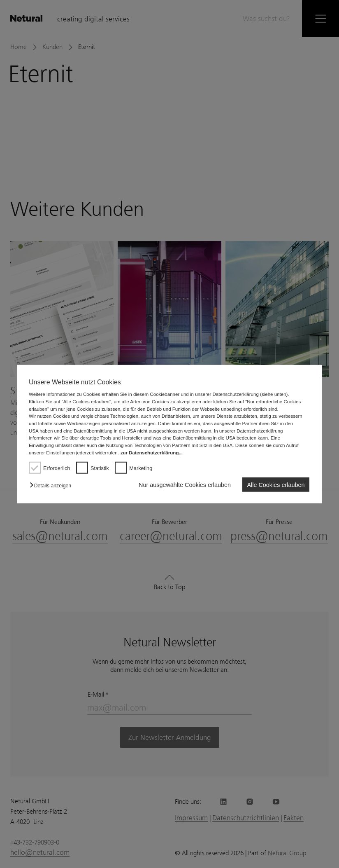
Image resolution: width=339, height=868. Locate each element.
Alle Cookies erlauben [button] (276, 484)
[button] (52, 485)
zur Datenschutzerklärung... (152, 452)
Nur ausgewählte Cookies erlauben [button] (185, 484)
